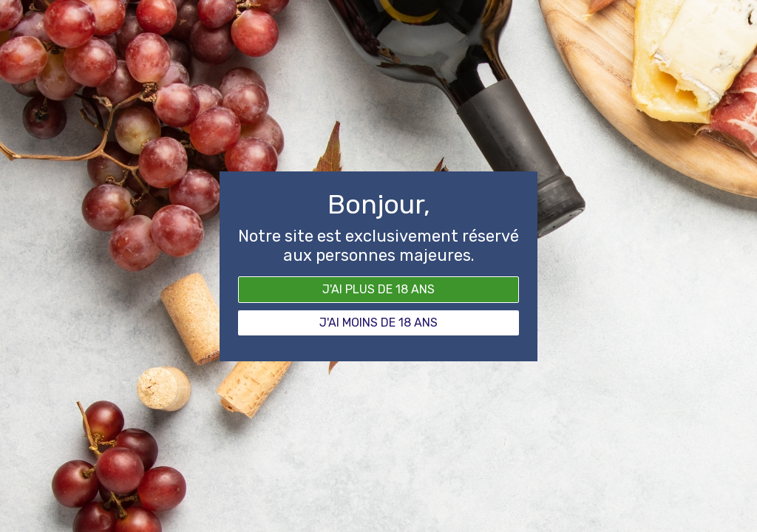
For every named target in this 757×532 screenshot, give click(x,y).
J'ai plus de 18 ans (378, 289)
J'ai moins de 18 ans (378, 323)
